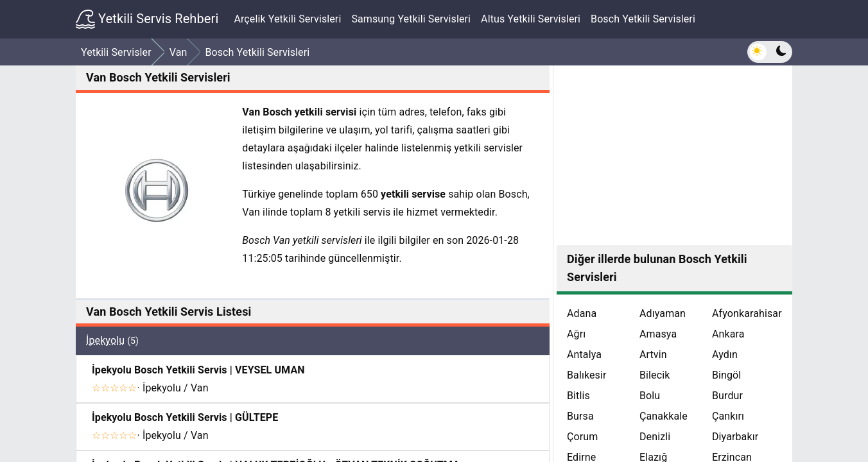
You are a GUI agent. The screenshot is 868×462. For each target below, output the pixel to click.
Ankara (728, 334)
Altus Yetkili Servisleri (531, 19)
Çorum (582, 437)
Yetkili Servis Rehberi (147, 19)
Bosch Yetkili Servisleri (643, 19)
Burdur (727, 396)
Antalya (584, 355)
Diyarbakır (735, 437)
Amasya (658, 334)
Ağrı (576, 334)
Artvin (653, 355)
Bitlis (578, 396)
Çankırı (728, 416)
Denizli (655, 437)
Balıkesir (587, 375)
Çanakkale (664, 416)
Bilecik (655, 375)
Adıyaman (663, 313)
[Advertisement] (674, 155)
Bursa (580, 416)
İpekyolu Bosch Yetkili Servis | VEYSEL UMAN (198, 370)
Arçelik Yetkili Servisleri (287, 19)
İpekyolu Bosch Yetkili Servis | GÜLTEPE (185, 417)
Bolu (650, 396)
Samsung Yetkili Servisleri (411, 19)
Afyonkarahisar (747, 313)
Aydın (725, 355)
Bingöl (726, 375)
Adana (582, 313)
